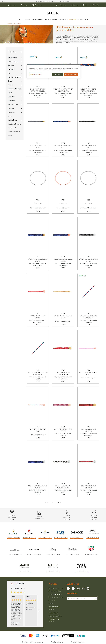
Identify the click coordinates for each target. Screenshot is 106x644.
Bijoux (55, 19)
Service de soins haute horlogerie (67, 515)
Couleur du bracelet (14, 89)
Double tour (12, 100)
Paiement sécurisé (55, 591)
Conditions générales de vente (32, 642)
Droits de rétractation (56, 594)
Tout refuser (57, 74)
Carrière (51, 604)
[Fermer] (78, 66)
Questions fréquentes (56, 588)
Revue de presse (54, 607)
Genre (10, 116)
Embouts (11, 108)
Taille (10, 136)
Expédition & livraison (56, 597)
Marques (11, 65)
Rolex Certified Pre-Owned (34, 19)
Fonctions (11, 112)
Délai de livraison (14, 61)
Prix (9, 73)
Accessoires (63, 19)
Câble (10, 93)
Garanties (52, 601)
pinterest (73, 589)
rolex (20, 19)
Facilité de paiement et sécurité (94, 515)
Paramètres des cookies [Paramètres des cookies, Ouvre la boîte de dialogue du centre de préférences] (36, 74)
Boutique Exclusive (14, 77)
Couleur (10, 85)
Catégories (11, 69)
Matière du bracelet (14, 124)
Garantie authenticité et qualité (12, 515)
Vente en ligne (13, 58)
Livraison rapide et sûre (39, 515)
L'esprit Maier (83, 19)
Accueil (10, 23)
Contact (51, 610)
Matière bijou (12, 120)
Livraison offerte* (64, 1)
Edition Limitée (13, 104)
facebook (68, 589)
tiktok (83, 589)
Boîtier (10, 81)
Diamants (11, 97)
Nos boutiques (53, 613)
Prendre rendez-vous (55, 616)
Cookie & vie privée (78, 642)
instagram (78, 589)
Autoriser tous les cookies (71, 74)
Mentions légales (57, 642)
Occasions (73, 19)
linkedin (88, 589)
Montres (48, 19)
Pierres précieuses (14, 132)
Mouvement (12, 128)
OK (96, 598)
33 (58, 503)
